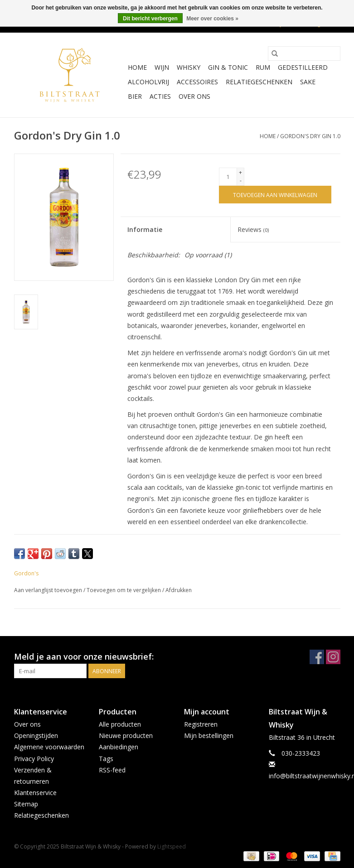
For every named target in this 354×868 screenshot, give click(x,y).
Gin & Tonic (228, 67)
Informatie (145, 229)
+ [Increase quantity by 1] (240, 172)
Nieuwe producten (126, 735)
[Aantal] (228, 177)
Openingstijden (36, 735)
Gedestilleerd (303, 67)
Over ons (194, 96)
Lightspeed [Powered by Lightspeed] (172, 846)
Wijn (162, 67)
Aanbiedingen (119, 747)
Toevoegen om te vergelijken (124, 590)
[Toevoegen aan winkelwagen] (275, 195)
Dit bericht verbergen (150, 19)
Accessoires (197, 82)
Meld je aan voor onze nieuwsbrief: (84, 657)
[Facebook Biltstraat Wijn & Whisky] (317, 657)
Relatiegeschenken (259, 82)
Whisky (189, 67)
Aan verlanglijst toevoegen (49, 590)
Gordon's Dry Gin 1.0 (310, 136)
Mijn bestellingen (209, 735)
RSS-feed (112, 770)
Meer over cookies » (212, 19)
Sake (308, 82)
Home (137, 67)
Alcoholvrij (148, 82)
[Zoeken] (304, 53)
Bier (135, 96)
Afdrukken (179, 590)
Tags (106, 759)
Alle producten (120, 724)
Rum (263, 67)
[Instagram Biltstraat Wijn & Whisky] (333, 657)
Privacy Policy (34, 759)
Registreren (201, 724)
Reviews (253, 229)
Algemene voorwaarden (49, 747)
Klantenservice (35, 793)
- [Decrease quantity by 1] (241, 181)
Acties (160, 96)
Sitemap (26, 804)
